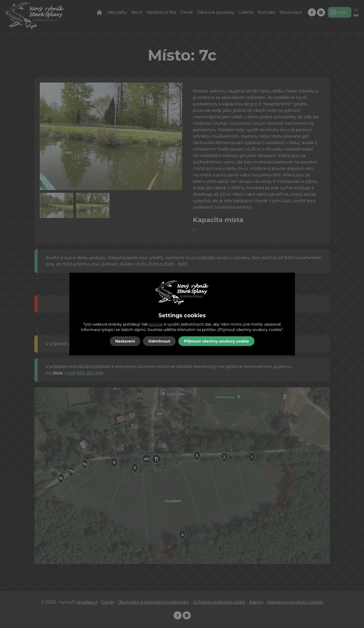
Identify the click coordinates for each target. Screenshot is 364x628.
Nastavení (125, 341)
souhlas (156, 324)
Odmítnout (159, 341)
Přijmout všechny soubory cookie (216, 341)
